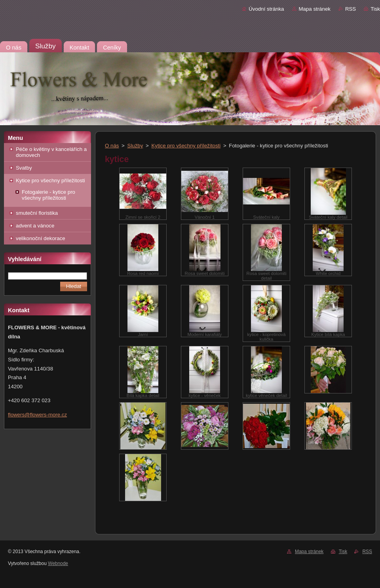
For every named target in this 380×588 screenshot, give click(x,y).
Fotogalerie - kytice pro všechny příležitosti (48, 195)
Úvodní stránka (266, 9)
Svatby (24, 168)
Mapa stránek (315, 9)
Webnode (58, 563)
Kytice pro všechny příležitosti (50, 180)
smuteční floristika (37, 213)
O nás (112, 146)
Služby (135, 146)
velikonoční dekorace (41, 238)
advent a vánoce (35, 226)
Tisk (375, 9)
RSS (351, 9)
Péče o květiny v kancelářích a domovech (51, 152)
